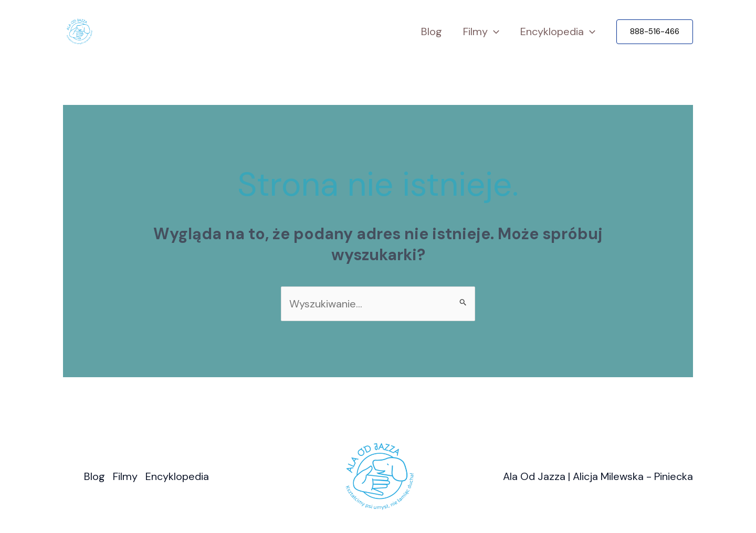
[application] (493, 32)
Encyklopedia (558, 32)
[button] (655, 32)
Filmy (481, 32)
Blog (432, 31)
